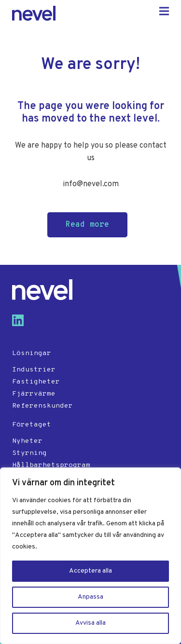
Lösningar (32, 353)
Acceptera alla (90, 571)
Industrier (34, 370)
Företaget (32, 425)
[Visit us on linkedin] (22, 324)
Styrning (29, 453)
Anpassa (90, 597)
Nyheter (27, 441)
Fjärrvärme (34, 394)
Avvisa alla (90, 623)
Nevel (34, 13)
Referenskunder (42, 406)
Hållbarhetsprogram (51, 465)
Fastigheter (36, 382)
